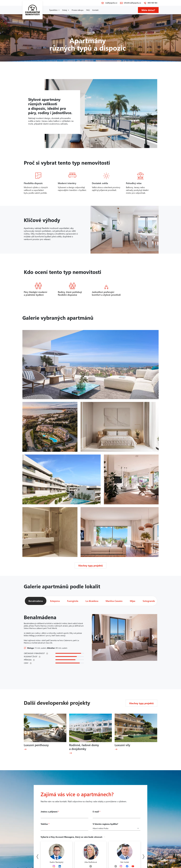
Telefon (45, 824)
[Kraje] (117, 828)
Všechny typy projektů (90, 565)
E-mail (97, 812)
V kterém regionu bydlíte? (105, 824)
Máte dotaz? (148, 10)
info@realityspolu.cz (132, 3)
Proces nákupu (78, 10)
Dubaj (65, 10)
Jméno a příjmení (50, 812)
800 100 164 (152, 3)
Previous (39, 857)
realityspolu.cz (111, 3)
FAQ (88, 10)
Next (142, 857)
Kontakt (95, 10)
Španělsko (53, 10)
